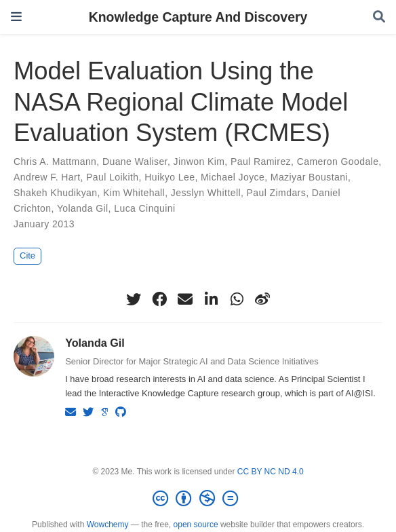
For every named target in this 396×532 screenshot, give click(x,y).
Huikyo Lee (170, 177)
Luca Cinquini (144, 208)
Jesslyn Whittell (206, 193)
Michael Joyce (233, 177)
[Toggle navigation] (16, 17)
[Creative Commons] (198, 499)
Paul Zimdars (277, 193)
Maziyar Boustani (309, 177)
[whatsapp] (237, 299)
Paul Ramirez (261, 161)
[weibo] (262, 299)
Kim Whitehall (134, 193)
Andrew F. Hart (47, 177)
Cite (27, 255)
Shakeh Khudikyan (55, 193)
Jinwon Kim (199, 161)
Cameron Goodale (338, 161)
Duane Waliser (135, 161)
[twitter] (134, 299)
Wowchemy (108, 525)
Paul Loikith (112, 177)
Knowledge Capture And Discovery (198, 17)
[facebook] (159, 299)
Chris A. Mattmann (55, 161)
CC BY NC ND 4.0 (271, 472)
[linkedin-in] (211, 299)
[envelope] (185, 299)
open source (196, 525)
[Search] (379, 17)
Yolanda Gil (83, 208)
